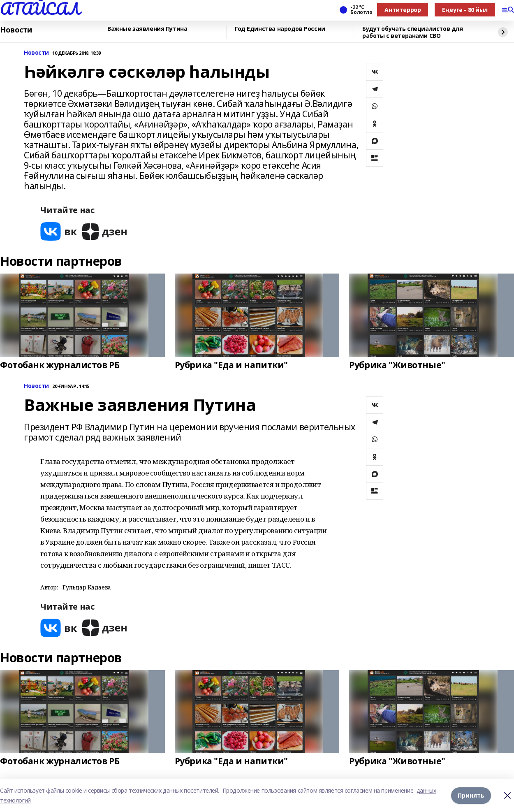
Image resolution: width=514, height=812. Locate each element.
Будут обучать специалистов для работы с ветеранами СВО (412, 32)
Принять (471, 795)
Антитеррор (403, 10)
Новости (16, 30)
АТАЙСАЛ (40, 9)
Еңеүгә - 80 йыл (465, 10)
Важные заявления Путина (147, 29)
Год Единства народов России (280, 29)
